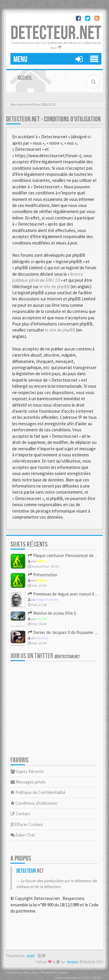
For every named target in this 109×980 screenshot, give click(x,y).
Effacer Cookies (27, 824)
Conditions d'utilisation (34, 803)
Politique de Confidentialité (38, 792)
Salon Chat (23, 835)
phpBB (31, 956)
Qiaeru (62, 972)
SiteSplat (72, 962)
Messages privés (28, 782)
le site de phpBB (55, 287)
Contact (20, 814)
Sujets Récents (27, 771)
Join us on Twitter (45, 656)
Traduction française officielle (29, 972)
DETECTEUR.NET (56, 33)
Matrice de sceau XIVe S (52, 613)
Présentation (43, 575)
